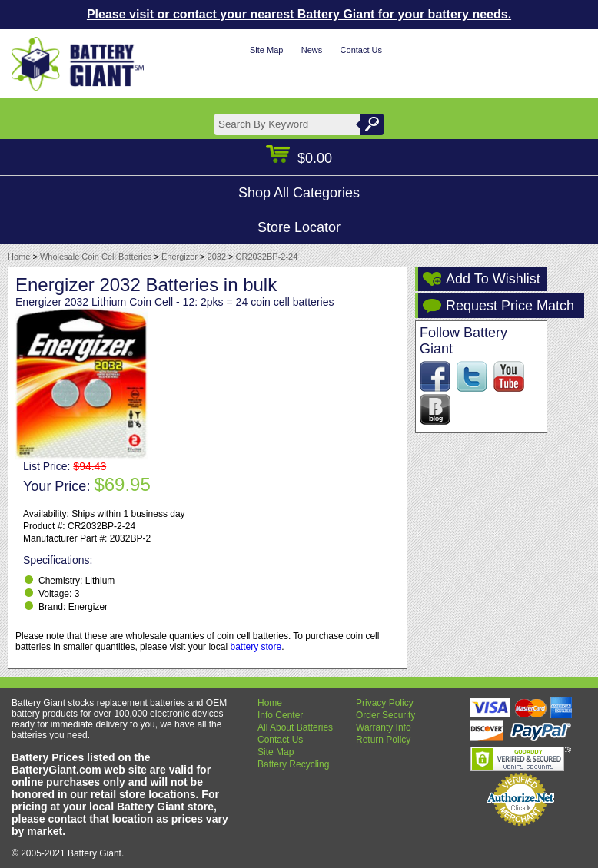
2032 (217, 257)
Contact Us (361, 50)
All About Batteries (295, 727)
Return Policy (383, 740)
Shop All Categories (299, 193)
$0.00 (299, 158)
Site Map (266, 50)
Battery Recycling (293, 764)
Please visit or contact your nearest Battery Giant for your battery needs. (299, 14)
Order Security (385, 715)
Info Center (280, 715)
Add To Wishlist (493, 279)
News (312, 50)
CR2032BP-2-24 (267, 257)
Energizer (179, 257)
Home (19, 257)
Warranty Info (384, 727)
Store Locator (299, 227)
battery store (256, 647)
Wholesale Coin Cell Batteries (96, 257)
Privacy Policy (385, 703)
